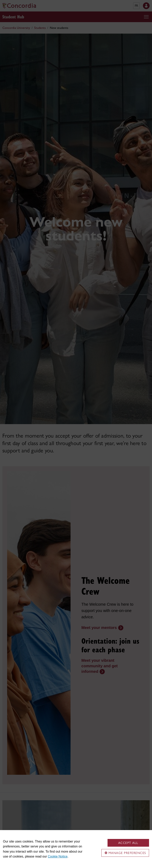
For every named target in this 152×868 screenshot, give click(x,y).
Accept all (128, 843)
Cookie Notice (58, 856)
